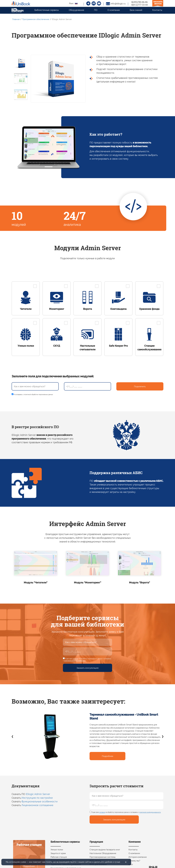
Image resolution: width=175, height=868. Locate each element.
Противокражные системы (103, 857)
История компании (138, 857)
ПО (96, 10)
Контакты (157, 10)
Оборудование (76, 10)
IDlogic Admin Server (38, 794)
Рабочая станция (59, 857)
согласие (75, 659)
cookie (23, 862)
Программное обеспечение (36, 19)
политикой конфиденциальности (75, 661)
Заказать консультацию (88, 668)
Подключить (140, 387)
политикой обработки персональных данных (38, 395)
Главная (16, 19)
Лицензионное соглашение (37, 805)
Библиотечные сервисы (47, 10)
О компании (114, 10)
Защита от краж (58, 853)
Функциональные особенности (40, 801)
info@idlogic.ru (118, 4)
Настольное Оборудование (103, 853)
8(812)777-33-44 (140, 5)
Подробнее (108, 756)
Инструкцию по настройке (37, 798)
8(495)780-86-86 (140, 2)
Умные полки (57, 850)
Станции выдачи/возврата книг (105, 850)
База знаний (136, 10)
